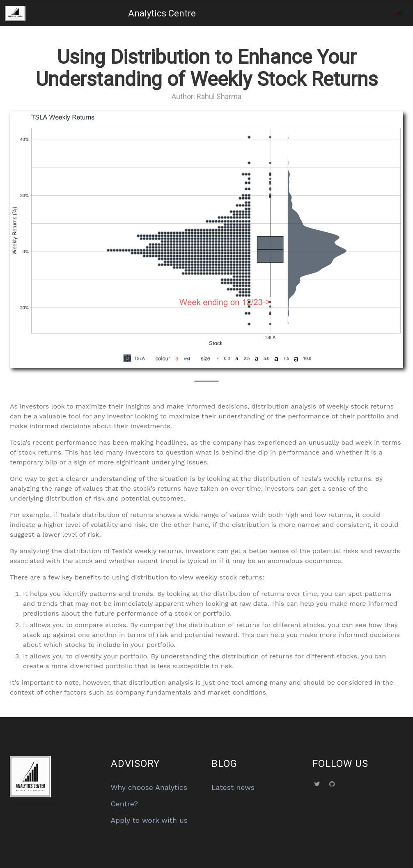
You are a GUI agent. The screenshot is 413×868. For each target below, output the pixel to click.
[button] (400, 13)
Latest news (233, 787)
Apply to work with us (149, 820)
